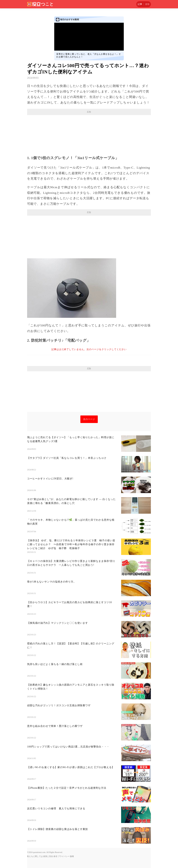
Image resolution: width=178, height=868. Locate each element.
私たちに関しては (35, 856)
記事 (140, 4)
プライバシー (64, 856)
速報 (147, 4)
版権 (72, 856)
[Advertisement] (89, 135)
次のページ (89, 419)
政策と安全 (48, 856)
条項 (55, 856)
